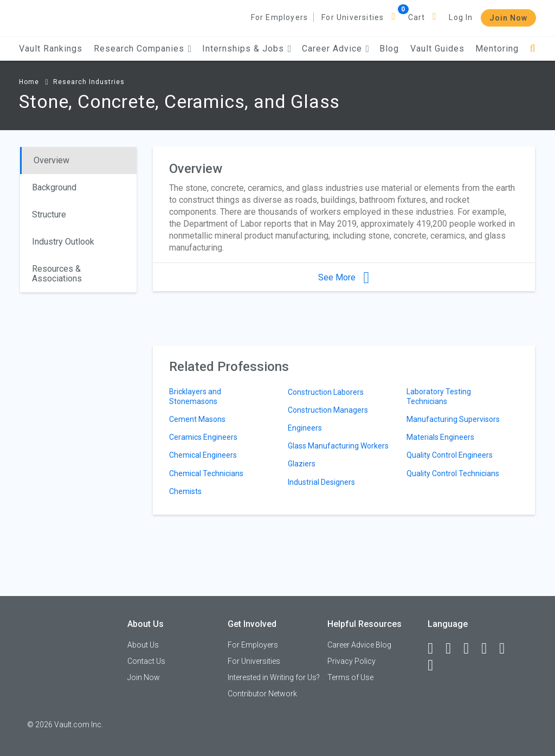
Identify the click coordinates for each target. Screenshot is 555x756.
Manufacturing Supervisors (453, 419)
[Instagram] (489, 649)
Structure (49, 214)
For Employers (280, 17)
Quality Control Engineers (450, 455)
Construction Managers (328, 410)
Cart (417, 17)
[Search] (533, 49)
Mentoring (497, 49)
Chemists (185, 491)
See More (344, 277)
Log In (461, 17)
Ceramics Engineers (203, 437)
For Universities (353, 17)
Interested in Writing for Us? (274, 677)
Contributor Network (262, 694)
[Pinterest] (507, 649)
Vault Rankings (51, 49)
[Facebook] (435, 649)
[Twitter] (471, 649)
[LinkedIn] (453, 649)
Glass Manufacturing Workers (338, 446)
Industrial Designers (321, 482)
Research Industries (89, 82)
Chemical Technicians (206, 473)
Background (54, 187)
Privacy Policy (351, 661)
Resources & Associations (57, 274)
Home (29, 82)
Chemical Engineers (203, 455)
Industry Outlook (63, 242)
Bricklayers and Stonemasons (195, 396)
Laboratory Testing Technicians (439, 396)
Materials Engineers (440, 437)
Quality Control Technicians (453, 473)
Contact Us (146, 661)
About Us (143, 645)
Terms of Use (350, 677)
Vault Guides (437, 49)
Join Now (508, 18)
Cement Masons (197, 419)
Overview (51, 160)
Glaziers (302, 464)
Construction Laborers (326, 392)
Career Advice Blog (359, 645)
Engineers (305, 428)
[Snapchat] (435, 665)
